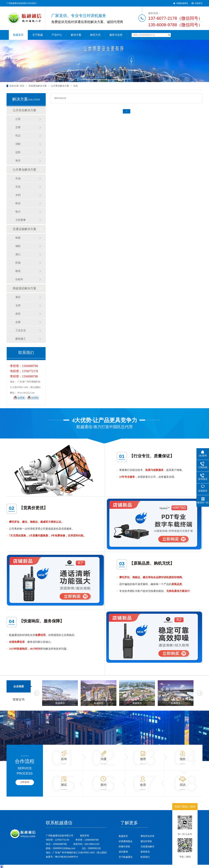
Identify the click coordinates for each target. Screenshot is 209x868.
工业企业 (21, 330)
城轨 (18, 246)
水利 (75, 86)
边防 (18, 152)
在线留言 (199, 3)
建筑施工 (21, 339)
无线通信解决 (147, 846)
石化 (18, 187)
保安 (18, 314)
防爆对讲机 (124, 846)
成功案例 (123, 852)
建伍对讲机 (146, 841)
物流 (18, 271)
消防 (18, 144)
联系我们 (145, 857)
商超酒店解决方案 (24, 288)
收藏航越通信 (182, 3)
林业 (18, 203)
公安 (18, 119)
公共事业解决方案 (60, 86)
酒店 (18, 297)
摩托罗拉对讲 (147, 836)
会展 (18, 322)
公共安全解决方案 (24, 110)
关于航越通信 (126, 857)
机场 (18, 263)
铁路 (18, 238)
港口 (18, 254)
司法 (18, 136)
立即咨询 (25, 782)
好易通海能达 (126, 841)
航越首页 (123, 836)
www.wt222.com (26, 393)
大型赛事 (21, 220)
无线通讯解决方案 (38, 86)
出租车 (19, 279)
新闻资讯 (145, 852)
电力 (18, 212)
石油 (18, 178)
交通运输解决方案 (24, 229)
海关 (18, 161)
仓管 (18, 305)
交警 (18, 127)
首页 (22, 86)
